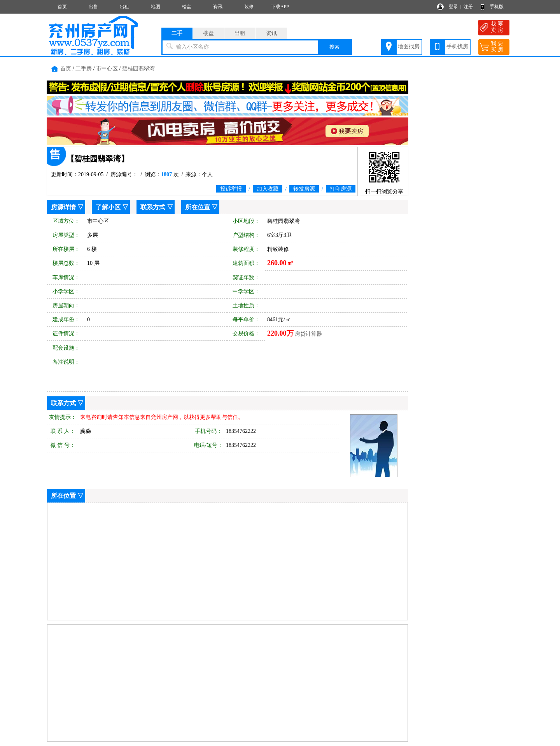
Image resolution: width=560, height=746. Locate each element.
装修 (249, 7)
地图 (156, 7)
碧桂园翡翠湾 (138, 69)
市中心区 (107, 69)
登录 (453, 7)
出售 (93, 7)
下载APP (280, 7)
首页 (62, 7)
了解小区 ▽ (112, 207)
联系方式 (153, 207)
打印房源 (341, 189)
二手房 (84, 69)
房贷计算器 (308, 334)
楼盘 (187, 7)
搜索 (334, 47)
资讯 (218, 7)
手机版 (497, 7)
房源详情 (63, 207)
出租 (124, 7)
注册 (468, 7)
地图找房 (409, 46)
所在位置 (198, 207)
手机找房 (457, 46)
